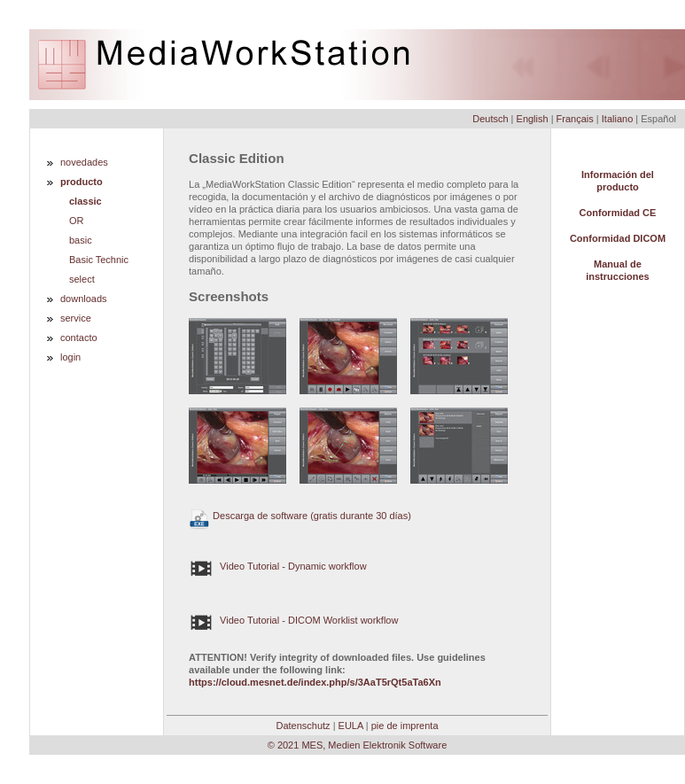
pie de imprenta (405, 726)
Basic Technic (99, 260)
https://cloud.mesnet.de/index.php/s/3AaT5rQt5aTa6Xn (315, 682)
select (82, 279)
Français (575, 119)
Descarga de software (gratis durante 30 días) (300, 516)
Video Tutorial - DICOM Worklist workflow (293, 620)
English (533, 119)
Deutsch (490, 119)
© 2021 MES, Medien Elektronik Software (358, 745)
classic (86, 201)
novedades (84, 162)
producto (82, 182)
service (76, 318)
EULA (351, 726)
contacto (79, 338)
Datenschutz (303, 726)
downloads (84, 299)
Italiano (617, 119)
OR (77, 221)
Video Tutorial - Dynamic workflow (278, 566)
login (70, 357)
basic (81, 240)
